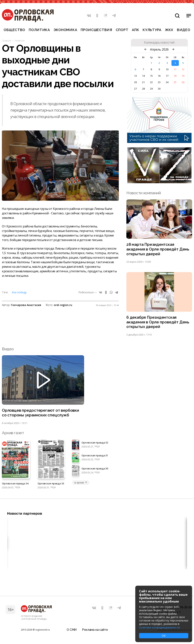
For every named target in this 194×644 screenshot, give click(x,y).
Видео (184, 30)
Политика (39, 30)
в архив (81, 483)
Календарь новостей (159, 43)
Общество (14, 30)
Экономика (65, 30)
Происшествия (96, 30)
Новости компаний (144, 193)
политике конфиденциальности (159, 627)
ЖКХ (169, 30)
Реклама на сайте (95, 630)
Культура (152, 30)
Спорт (122, 30)
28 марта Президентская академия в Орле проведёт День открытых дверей (158, 249)
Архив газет (13, 433)
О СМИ (72, 630)
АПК (135, 30)
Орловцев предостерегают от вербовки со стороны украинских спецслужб (41, 413)
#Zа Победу (19, 292)
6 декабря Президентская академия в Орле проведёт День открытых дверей (158, 322)
